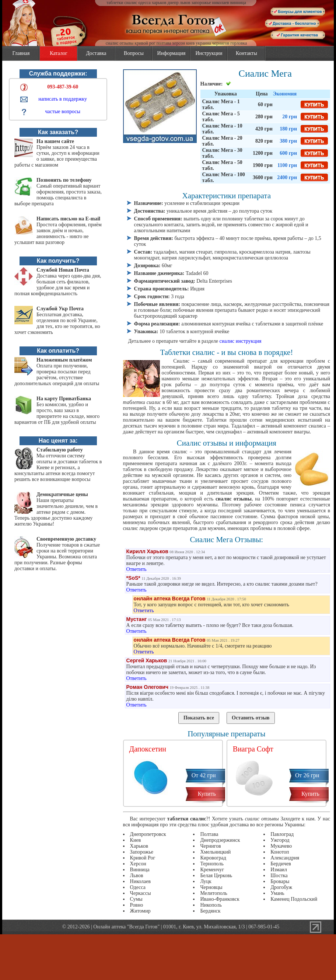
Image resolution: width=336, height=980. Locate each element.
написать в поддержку (63, 99)
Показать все (199, 718)
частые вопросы (63, 111)
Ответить (136, 569)
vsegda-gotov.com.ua (168, 12)
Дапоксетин (148, 749)
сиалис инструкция (241, 341)
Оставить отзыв (251, 718)
